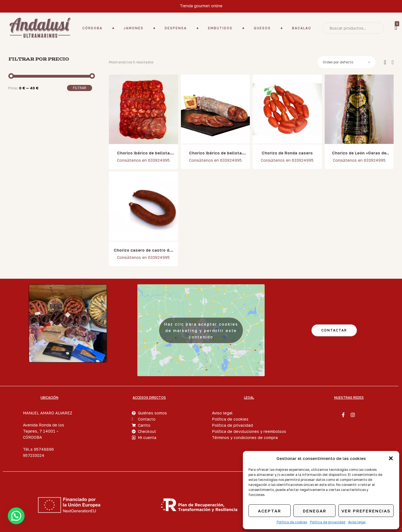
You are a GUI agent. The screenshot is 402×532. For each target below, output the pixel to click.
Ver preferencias (366, 511)
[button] (391, 458)
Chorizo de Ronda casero (287, 153)
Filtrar (80, 88)
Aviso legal (357, 522)
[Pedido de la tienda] (346, 62)
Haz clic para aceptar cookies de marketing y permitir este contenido (201, 330)
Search (375, 28)
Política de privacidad (328, 522)
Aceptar (270, 511)
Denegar (315, 511)
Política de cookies (292, 522)
